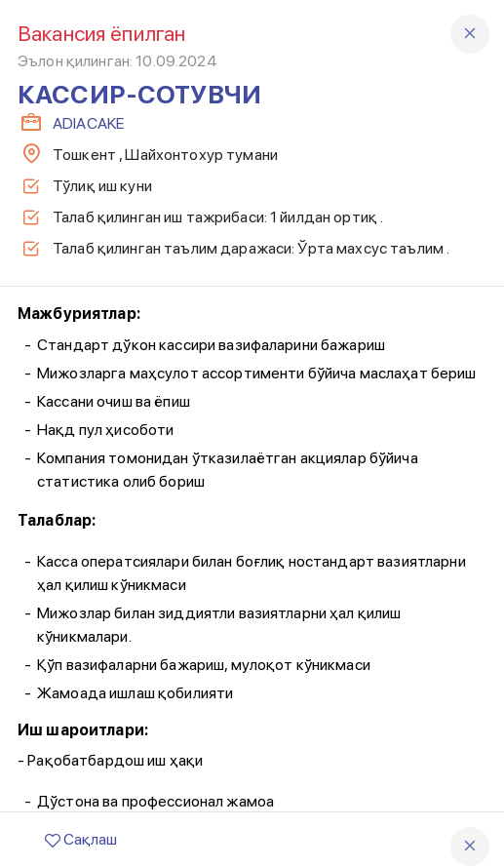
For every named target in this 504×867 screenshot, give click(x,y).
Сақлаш (81, 839)
